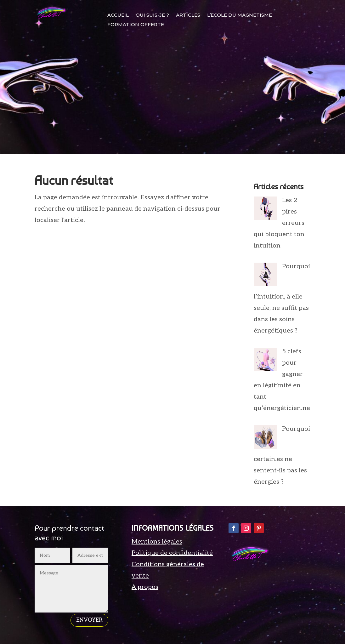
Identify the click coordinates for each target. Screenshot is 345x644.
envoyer (89, 620)
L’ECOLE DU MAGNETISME (240, 15)
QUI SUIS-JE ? (152, 15)
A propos (145, 587)
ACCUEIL (118, 15)
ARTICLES (188, 15)
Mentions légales (157, 542)
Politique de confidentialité (172, 553)
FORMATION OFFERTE (136, 25)
